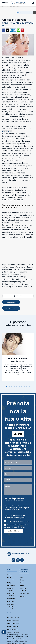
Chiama (18, 434)
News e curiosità (14, 618)
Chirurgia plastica (9, 26)
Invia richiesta (13, 531)
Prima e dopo (24, 594)
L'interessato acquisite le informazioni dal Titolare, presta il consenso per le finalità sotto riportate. (17, 508)
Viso (21, 577)
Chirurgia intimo (13, 629)
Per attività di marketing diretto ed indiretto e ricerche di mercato (18, 526)
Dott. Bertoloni (13, 626)
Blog (9, 612)
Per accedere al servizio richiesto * (18, 521)
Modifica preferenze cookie (12, 606)
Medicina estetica (14, 621)
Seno (22, 583)
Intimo (22, 586)
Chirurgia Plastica (24, 571)
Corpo (22, 580)
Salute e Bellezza (14, 632)
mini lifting (7, 131)
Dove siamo (12, 598)
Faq (10, 583)
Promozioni (24, 596)
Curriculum (12, 586)
